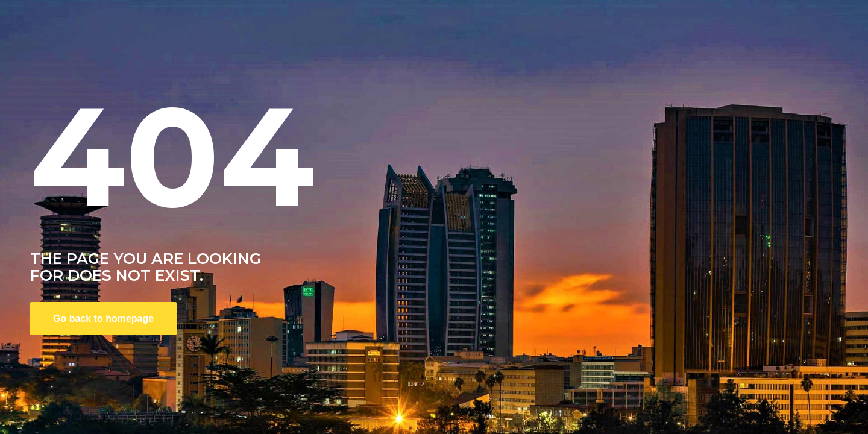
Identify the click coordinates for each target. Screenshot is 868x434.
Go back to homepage (103, 319)
